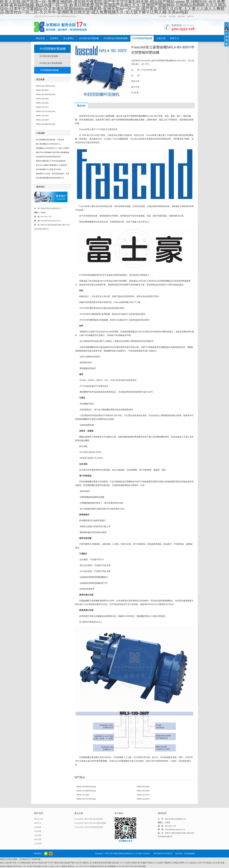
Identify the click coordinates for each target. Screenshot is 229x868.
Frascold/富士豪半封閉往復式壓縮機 (88, 819)
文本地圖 (38, 844)
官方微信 (46, 854)
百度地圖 (163, 16)
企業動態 (38, 827)
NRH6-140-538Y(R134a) (86, 787)
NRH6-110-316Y (143, 799)
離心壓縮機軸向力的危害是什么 (48, 144)
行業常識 (161, 38)
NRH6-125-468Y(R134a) (86, 791)
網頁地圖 (181, 16)
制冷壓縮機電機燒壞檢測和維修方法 (50, 178)
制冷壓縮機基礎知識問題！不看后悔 (50, 140)
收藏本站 (190, 16)
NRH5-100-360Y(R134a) (46, 124)
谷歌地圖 (172, 16)
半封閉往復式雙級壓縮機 (115, 38)
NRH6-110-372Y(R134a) (86, 799)
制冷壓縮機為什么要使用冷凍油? (49, 169)
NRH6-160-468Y (143, 787)
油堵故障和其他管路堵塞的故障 (48, 157)
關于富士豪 (39, 819)
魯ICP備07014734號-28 (163, 854)
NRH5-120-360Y (42, 120)
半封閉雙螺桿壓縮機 (142, 38)
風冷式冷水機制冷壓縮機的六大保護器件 (52, 165)
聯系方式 (174, 38)
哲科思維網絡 (190, 854)
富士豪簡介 (69, 38)
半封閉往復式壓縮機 (89, 38)
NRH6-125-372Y (143, 795)
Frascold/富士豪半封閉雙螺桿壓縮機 (88, 827)
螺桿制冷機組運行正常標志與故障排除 (51, 161)
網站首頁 (40, 38)
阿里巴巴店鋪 (51, 854)
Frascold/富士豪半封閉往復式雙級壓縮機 (90, 823)
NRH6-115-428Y (83, 795)
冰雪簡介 (54, 38)
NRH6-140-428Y (143, 791)
